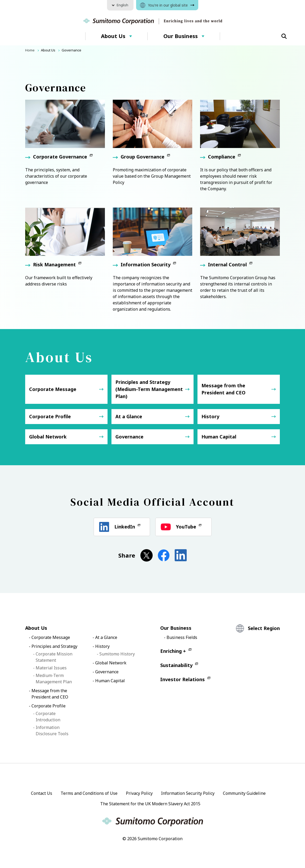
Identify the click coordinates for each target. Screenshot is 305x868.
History (210, 416)
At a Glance (129, 416)
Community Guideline (244, 793)
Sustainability (176, 665)
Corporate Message (53, 389)
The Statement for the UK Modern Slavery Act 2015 (150, 804)
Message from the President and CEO (223, 389)
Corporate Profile (50, 416)
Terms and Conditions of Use (89, 793)
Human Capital (219, 437)
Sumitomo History (117, 654)
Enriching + (173, 651)
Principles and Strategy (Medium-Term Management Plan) (149, 389)
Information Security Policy (188, 793)
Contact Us (42, 793)
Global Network (48, 437)
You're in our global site (168, 5)
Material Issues (51, 668)
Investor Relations (183, 679)
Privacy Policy (139, 793)
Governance (129, 437)
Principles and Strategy (54, 646)
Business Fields (182, 637)
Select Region (264, 628)
